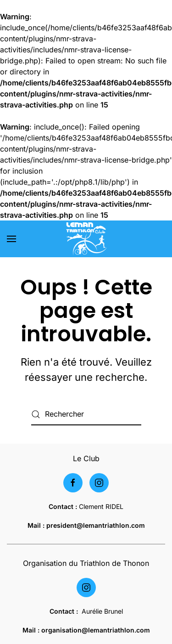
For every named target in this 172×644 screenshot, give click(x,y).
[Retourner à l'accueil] (86, 239)
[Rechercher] (86, 414)
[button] (11, 239)
